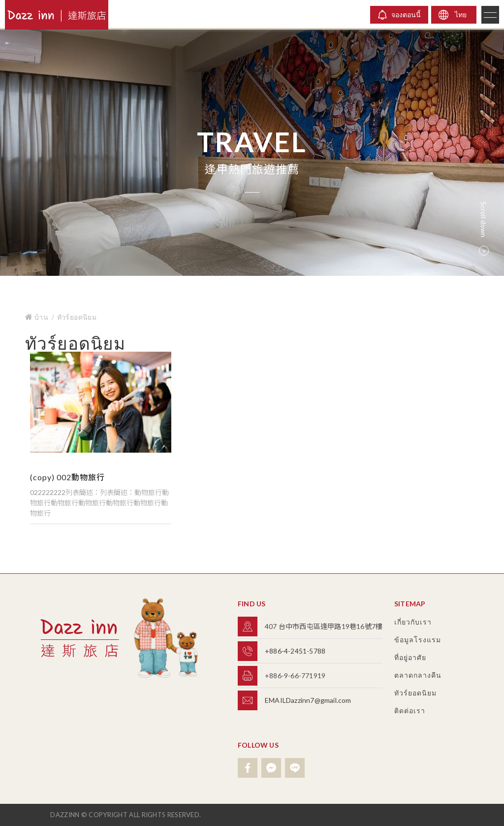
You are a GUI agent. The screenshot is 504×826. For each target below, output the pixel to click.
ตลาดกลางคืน (418, 675)
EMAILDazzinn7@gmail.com (308, 700)
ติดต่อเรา (410, 710)
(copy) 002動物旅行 (67, 477)
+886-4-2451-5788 (295, 651)
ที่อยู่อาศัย (410, 657)
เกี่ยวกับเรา (413, 622)
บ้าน (37, 317)
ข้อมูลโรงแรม (418, 640)
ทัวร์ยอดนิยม (77, 317)
